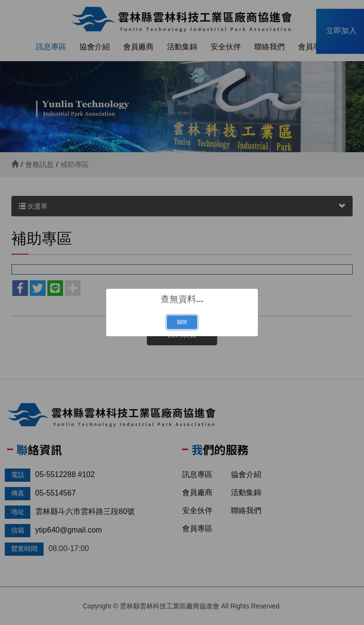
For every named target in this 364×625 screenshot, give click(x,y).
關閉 (182, 322)
